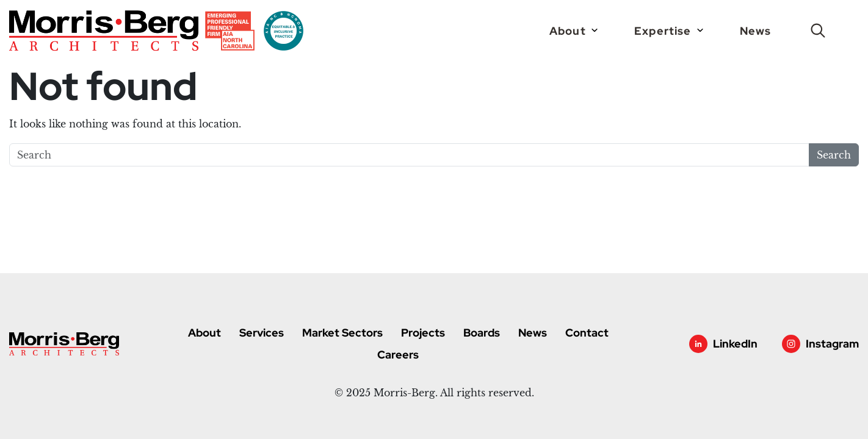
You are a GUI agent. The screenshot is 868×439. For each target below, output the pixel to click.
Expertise (664, 31)
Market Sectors (342, 333)
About (569, 31)
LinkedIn (735, 344)
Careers (398, 355)
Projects (423, 333)
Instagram (832, 344)
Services (262, 333)
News (755, 31)
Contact (587, 333)
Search (834, 155)
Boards (482, 333)
